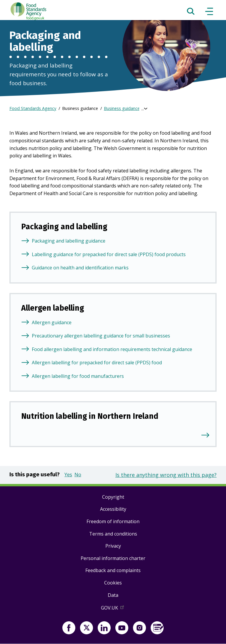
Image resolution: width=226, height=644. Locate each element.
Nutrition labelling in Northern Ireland (90, 416)
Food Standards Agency (33, 108)
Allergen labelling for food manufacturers (78, 376)
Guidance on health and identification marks (80, 268)
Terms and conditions (113, 534)
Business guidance (122, 108)
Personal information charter (113, 558)
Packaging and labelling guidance (69, 241)
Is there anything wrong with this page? (166, 475)
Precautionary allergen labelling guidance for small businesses (101, 336)
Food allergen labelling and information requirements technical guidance (112, 349)
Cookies (113, 583)
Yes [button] (68, 475)
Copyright (113, 497)
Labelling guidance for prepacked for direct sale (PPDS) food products (109, 254)
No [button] (78, 475)
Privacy (113, 546)
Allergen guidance (52, 322)
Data (113, 595)
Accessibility (113, 509)
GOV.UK (113, 609)
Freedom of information (113, 521)
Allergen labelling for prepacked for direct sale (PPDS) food (97, 363)
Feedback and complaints (113, 570)
